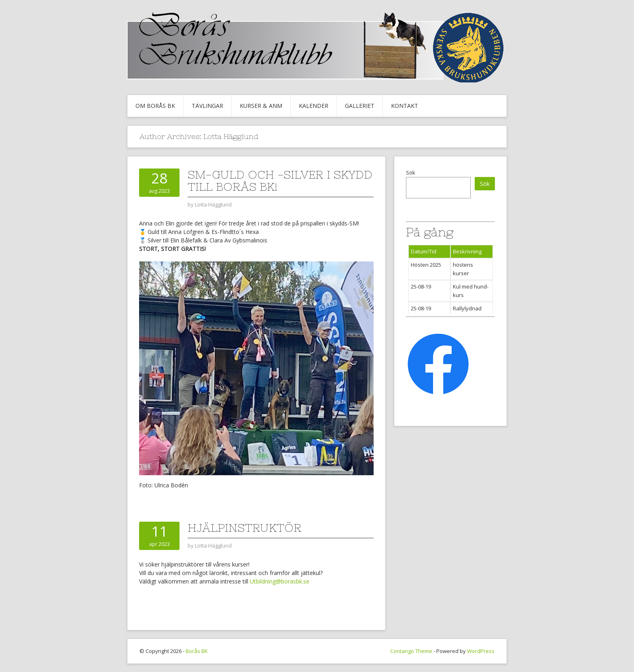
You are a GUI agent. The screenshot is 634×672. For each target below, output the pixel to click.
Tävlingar (207, 106)
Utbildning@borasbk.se (280, 581)
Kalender (314, 106)
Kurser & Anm (261, 106)
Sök (411, 173)
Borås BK (197, 651)
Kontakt (405, 106)
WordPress (481, 651)
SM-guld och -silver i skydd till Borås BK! (280, 181)
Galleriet (360, 106)
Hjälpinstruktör (245, 528)
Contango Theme (411, 651)
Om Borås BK (155, 106)
